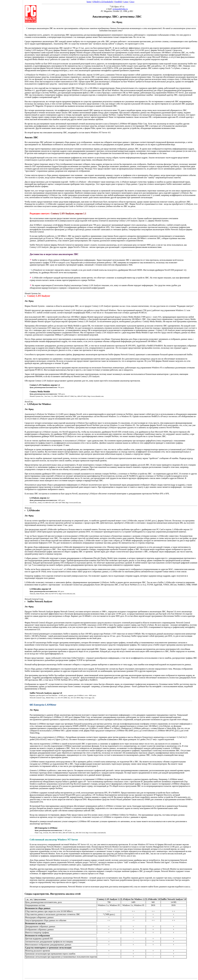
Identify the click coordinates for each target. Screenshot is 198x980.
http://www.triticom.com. (67, 594)
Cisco (132, 2)
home (89, 2)
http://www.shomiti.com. (96, 396)
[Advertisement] (11, 489)
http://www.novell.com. (73, 503)
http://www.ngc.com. (88, 698)
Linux (126, 2)
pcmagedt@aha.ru (120, 9)
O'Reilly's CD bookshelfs (103, 2)
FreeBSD (118, 2)
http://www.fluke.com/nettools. (96, 833)
